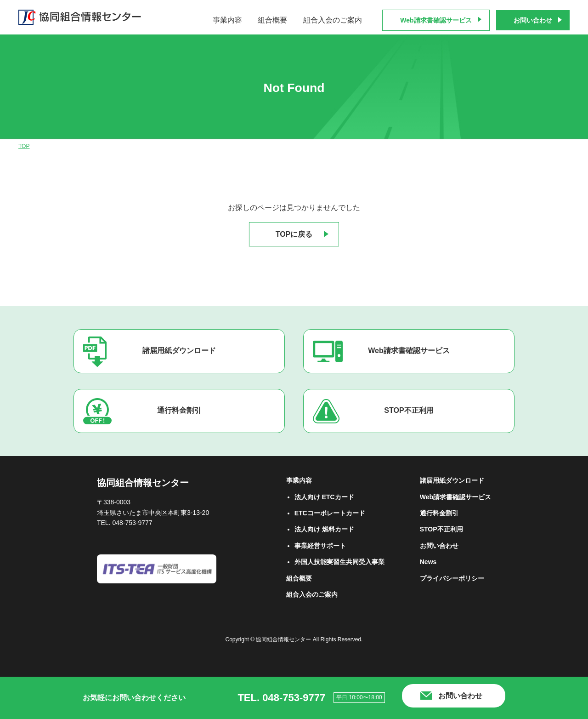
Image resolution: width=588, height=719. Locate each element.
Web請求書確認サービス (436, 20)
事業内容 (227, 20)
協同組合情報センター (143, 483)
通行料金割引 (179, 410)
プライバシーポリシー (452, 578)
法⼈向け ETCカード (324, 497)
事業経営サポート (320, 546)
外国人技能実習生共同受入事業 (339, 562)
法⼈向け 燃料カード (324, 529)
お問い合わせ (533, 20)
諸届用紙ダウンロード (179, 351)
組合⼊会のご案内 (312, 594)
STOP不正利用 (409, 410)
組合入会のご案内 (333, 20)
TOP (24, 146)
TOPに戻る (294, 234)
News (428, 562)
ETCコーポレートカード (330, 513)
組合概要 (272, 20)
